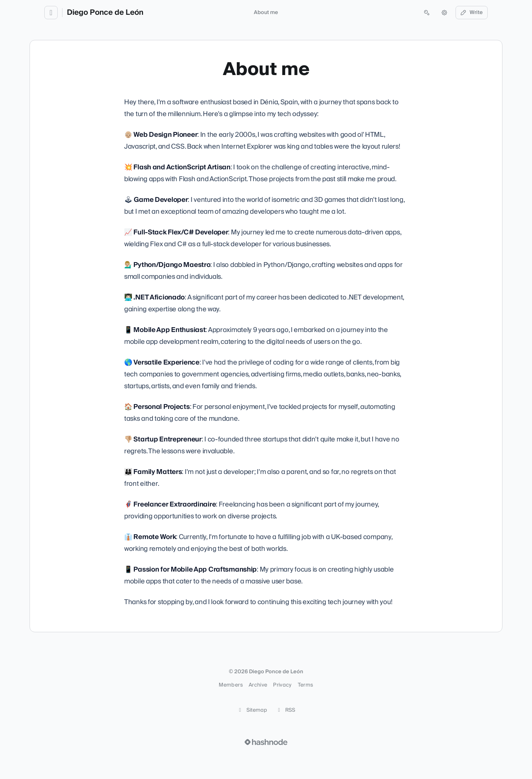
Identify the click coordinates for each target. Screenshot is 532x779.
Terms (306, 685)
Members (231, 685)
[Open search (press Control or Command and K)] (427, 13)
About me (266, 13)
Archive (258, 685)
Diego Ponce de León (105, 13)
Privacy (282, 685)
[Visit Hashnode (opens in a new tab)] (266, 742)
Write (472, 13)
